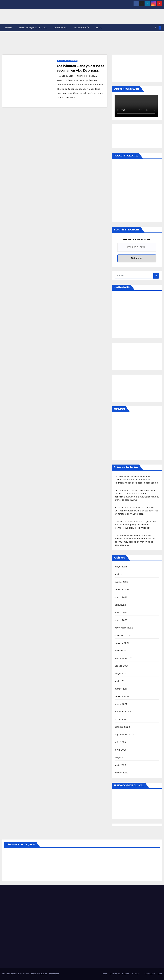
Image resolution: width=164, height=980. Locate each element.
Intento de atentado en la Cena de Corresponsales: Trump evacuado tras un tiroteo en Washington (136, 511)
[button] (156, 28)
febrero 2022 (122, 643)
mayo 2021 (121, 674)
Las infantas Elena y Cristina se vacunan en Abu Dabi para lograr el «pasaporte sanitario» (80, 71)
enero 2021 (121, 704)
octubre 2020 (122, 727)
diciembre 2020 (123, 712)
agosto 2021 (121, 666)
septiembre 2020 (124, 735)
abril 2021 (120, 681)
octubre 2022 (122, 636)
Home (9, 28)
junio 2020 (121, 750)
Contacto (60, 28)
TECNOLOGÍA (81, 28)
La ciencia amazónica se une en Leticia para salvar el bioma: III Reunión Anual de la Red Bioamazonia (136, 480)
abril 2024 (120, 605)
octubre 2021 (122, 651)
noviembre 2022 (124, 628)
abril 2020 (120, 765)
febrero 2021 (122, 697)
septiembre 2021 (124, 658)
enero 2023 (121, 620)
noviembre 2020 (124, 720)
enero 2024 (121, 613)
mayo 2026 (121, 567)
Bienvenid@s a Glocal (33, 28)
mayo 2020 (121, 758)
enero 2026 (121, 597)
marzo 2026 (121, 582)
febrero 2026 (122, 590)
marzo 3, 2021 (66, 76)
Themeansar (53, 974)
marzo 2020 (121, 773)
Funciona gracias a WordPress (16, 974)
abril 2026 (120, 575)
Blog (99, 28)
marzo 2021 (121, 689)
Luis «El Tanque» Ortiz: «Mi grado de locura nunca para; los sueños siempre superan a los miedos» (135, 525)
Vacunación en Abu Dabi (67, 61)
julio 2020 (120, 742)
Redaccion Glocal (86, 76)
